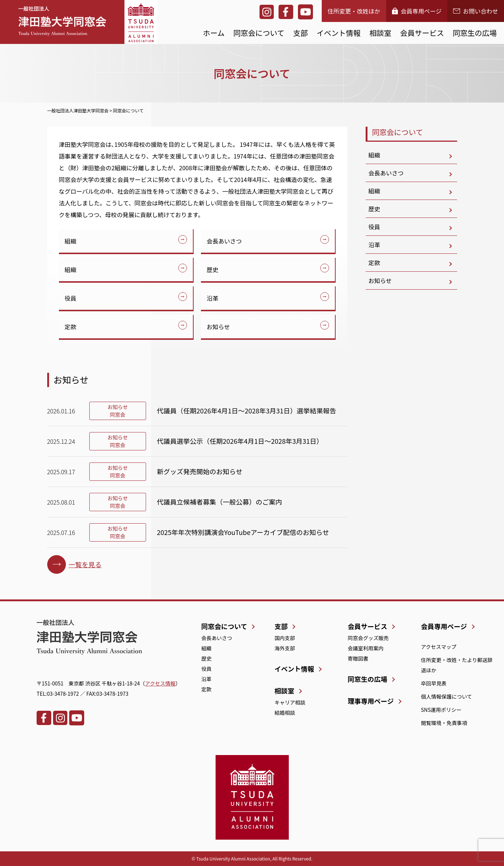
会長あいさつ (224, 241)
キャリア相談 (290, 702)
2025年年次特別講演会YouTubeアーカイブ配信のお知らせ (243, 532)
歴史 (213, 270)
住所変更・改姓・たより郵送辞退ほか (457, 665)
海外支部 (285, 648)
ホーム (214, 33)
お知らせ (219, 327)
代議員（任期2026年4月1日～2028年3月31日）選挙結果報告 (247, 410)
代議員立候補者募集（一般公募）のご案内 (220, 502)
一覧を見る (85, 564)
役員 (71, 298)
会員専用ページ (417, 11)
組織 (71, 241)
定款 (71, 327)
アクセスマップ (439, 647)
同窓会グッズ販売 (368, 638)
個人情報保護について (447, 696)
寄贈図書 (358, 658)
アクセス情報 (160, 683)
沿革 (213, 298)
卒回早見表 (434, 683)
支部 (300, 33)
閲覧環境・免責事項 (444, 723)
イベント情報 (339, 33)
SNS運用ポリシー (441, 710)
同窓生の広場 (475, 33)
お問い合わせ (476, 11)
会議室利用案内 (366, 648)
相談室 (380, 33)
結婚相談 (285, 713)
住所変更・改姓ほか (354, 11)
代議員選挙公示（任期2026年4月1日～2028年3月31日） (240, 441)
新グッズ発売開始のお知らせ (200, 471)
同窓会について (259, 33)
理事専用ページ (371, 701)
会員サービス (422, 33)
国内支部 (285, 638)
